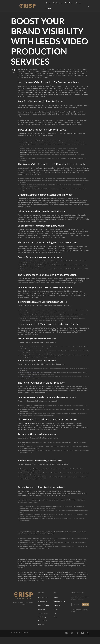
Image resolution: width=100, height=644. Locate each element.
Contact (48, 13)
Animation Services (43, 620)
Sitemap (56, 605)
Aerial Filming (42, 624)
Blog (55, 620)
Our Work (68, 4)
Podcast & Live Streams (44, 628)
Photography (42, 632)
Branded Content (43, 605)
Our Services (57, 4)
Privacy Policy (57, 612)
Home (48, 4)
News (55, 624)
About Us (78, 4)
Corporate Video (43, 608)
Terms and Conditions (59, 608)
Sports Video (42, 616)
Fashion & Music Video (44, 612)
